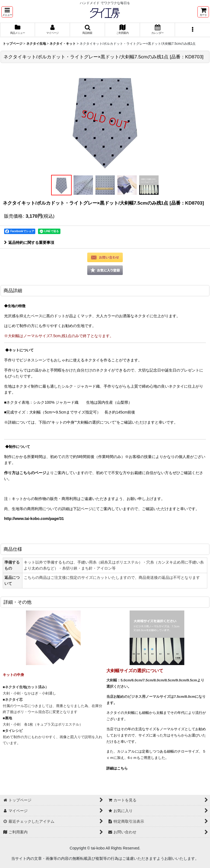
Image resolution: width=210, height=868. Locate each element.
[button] (7, 12)
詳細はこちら (117, 768)
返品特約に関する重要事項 (29, 243)
